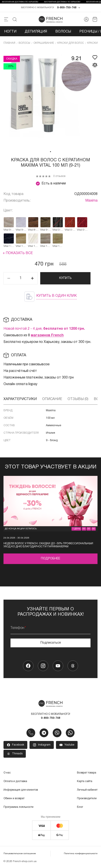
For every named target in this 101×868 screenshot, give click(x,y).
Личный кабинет (87, 790)
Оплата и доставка (15, 781)
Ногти (10, 32)
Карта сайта (85, 781)
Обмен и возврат (14, 798)
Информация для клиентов (21, 790)
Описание (52, 399)
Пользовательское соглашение (20, 854)
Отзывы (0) (78, 399)
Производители (87, 798)
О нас (7, 773)
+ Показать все (18, 253)
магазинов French (47, 335)
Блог (80, 807)
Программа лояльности (18, 807)
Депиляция (36, 32)
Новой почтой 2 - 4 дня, (44, 329)
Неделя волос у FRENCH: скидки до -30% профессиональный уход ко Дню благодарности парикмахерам (48, 545)
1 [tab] (50, 152)
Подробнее (50, 559)
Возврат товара (87, 773)
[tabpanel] (50, 98)
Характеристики (20, 399)
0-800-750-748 (67, 8)
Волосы (63, 32)
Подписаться (51, 643)
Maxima (91, 201)
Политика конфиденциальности (81, 854)
